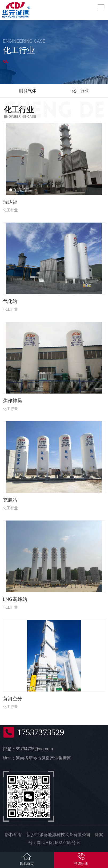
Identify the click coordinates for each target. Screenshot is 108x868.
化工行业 (80, 91)
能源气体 (28, 91)
